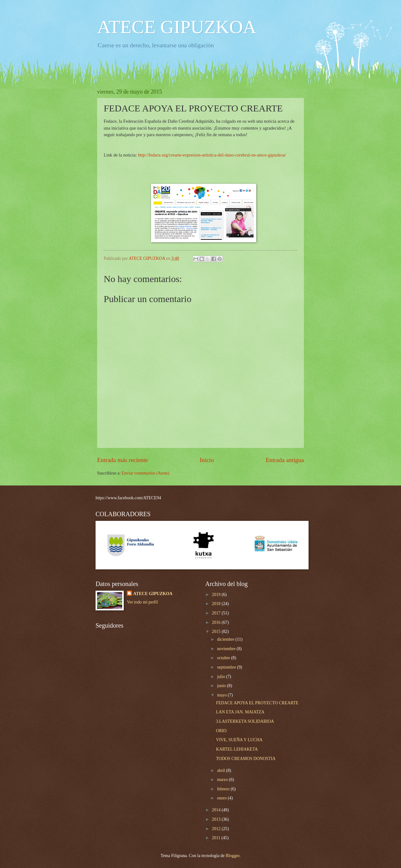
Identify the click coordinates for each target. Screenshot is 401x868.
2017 (217, 613)
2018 (217, 604)
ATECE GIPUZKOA (177, 27)
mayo (222, 695)
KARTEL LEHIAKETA (237, 749)
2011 (217, 838)
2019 (217, 595)
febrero (224, 789)
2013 (217, 819)
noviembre (227, 649)
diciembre (226, 639)
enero (222, 798)
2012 (217, 829)
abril (222, 770)
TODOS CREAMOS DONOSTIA (246, 759)
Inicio (207, 460)
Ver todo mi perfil (142, 602)
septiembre (227, 667)
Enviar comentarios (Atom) (145, 473)
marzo (223, 780)
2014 (217, 810)
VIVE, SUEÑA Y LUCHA (239, 740)
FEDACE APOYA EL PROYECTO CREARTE (257, 703)
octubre (224, 658)
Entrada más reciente (122, 460)
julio (222, 677)
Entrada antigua (285, 460)
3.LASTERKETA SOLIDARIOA (245, 721)
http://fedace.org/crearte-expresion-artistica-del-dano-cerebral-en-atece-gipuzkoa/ (212, 155)
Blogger (232, 856)
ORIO (221, 731)
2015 (217, 632)
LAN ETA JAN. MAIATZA (240, 712)
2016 (217, 622)
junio (222, 686)
